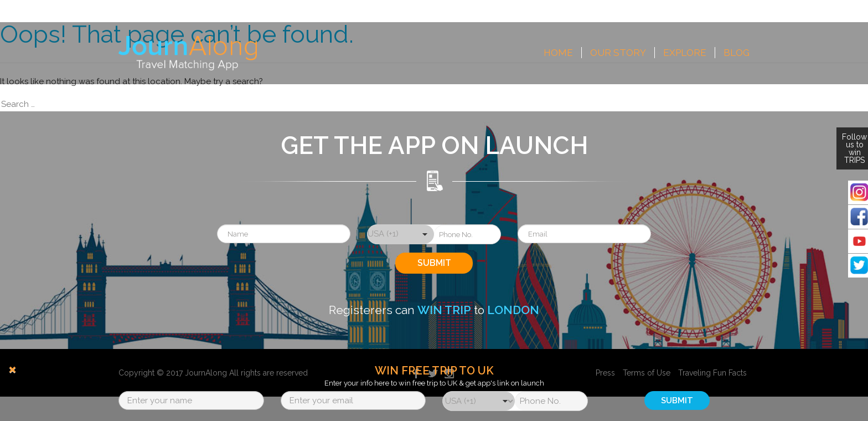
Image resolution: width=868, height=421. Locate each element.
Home (558, 53)
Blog (737, 53)
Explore (685, 53)
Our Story (618, 53)
